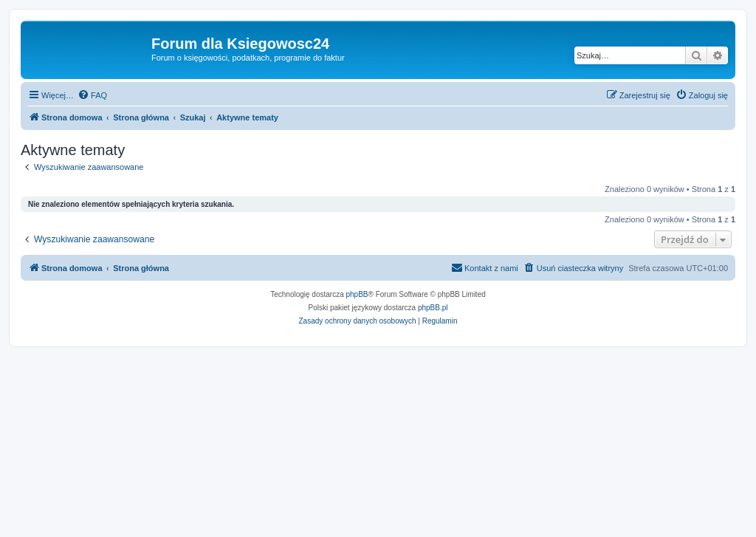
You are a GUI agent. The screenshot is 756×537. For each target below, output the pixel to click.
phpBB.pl (433, 308)
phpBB (357, 294)
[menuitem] (92, 95)
